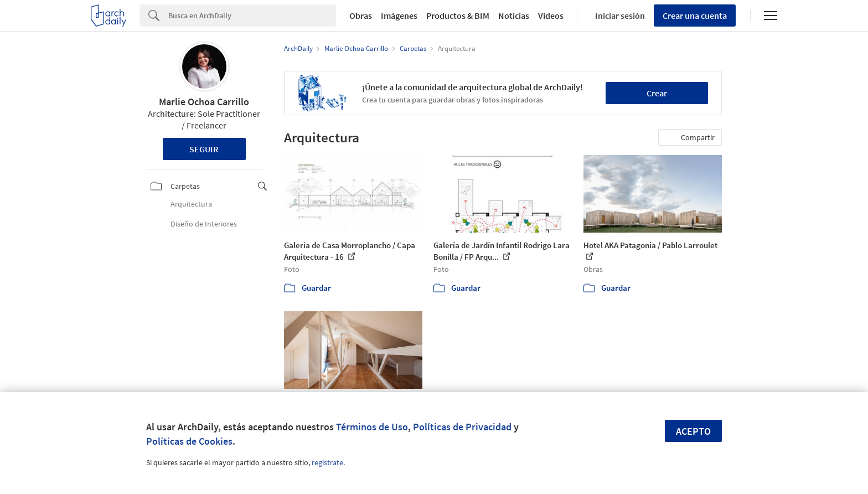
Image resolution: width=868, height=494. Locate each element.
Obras (361, 16)
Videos (551, 16)
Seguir (204, 149)
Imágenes (399, 16)
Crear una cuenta (695, 16)
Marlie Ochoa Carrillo (204, 102)
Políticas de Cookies (189, 441)
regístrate (327, 462)
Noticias (514, 16)
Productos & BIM (458, 16)
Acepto (693, 431)
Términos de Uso (372, 427)
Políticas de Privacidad (462, 427)
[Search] (252, 16)
